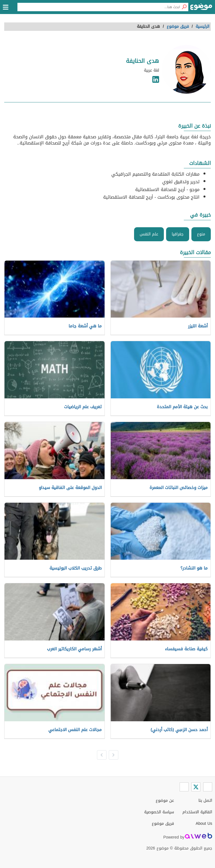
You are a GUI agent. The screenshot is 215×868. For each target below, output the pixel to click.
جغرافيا (178, 234)
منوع (201, 234)
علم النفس (149, 234)
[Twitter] (196, 787)
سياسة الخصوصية (159, 812)
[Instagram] (184, 787)
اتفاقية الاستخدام (197, 812)
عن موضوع (165, 801)
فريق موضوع (163, 824)
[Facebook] (208, 787)
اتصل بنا (205, 801)
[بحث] (184, 7)
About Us (204, 824)
